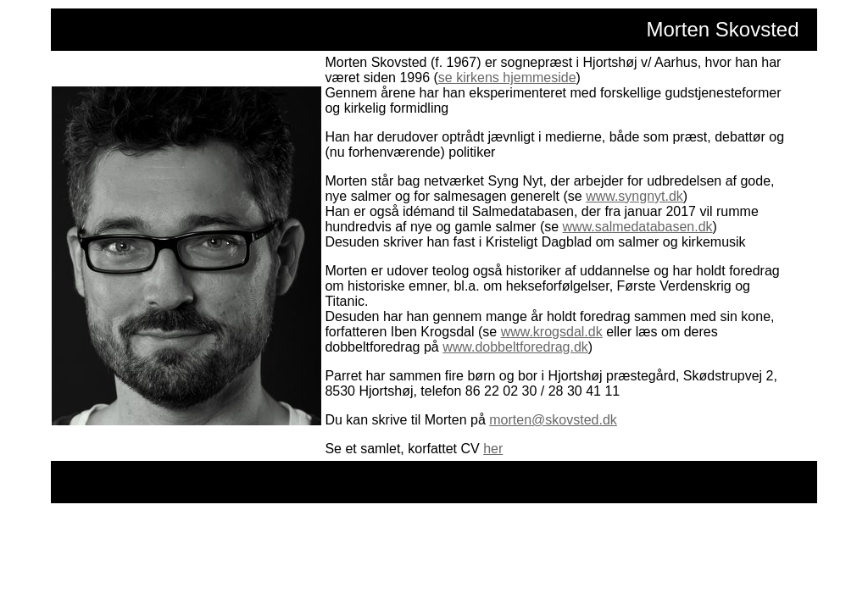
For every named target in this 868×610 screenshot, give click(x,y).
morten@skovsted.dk (553, 420)
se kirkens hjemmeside (507, 78)
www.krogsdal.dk (552, 332)
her (493, 449)
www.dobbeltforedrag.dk (515, 347)
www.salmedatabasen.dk (638, 227)
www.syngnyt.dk (634, 196)
